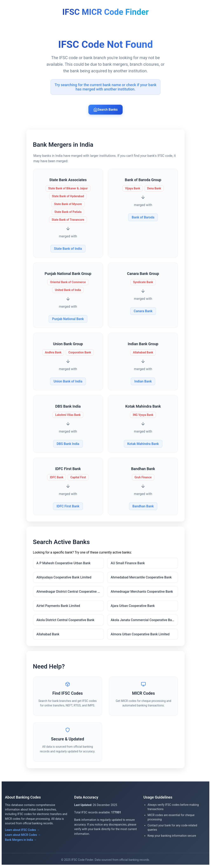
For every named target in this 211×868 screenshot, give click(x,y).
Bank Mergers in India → (21, 841)
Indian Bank (143, 382)
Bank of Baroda (143, 218)
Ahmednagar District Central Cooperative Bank (70, 592)
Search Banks (105, 110)
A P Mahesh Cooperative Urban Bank (64, 564)
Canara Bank (143, 311)
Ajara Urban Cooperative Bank (133, 607)
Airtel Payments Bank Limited (59, 607)
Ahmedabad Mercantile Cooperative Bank (141, 578)
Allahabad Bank (48, 635)
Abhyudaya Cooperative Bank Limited (64, 578)
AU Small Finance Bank (128, 564)
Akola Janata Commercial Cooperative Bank (143, 621)
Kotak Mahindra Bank (143, 444)
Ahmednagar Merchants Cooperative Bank (142, 592)
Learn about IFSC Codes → (22, 832)
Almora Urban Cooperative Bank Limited (140, 635)
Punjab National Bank (68, 319)
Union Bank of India (68, 382)
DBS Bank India (68, 444)
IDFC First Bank (68, 506)
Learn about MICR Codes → (23, 836)
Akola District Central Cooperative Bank (66, 621)
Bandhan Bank (143, 506)
